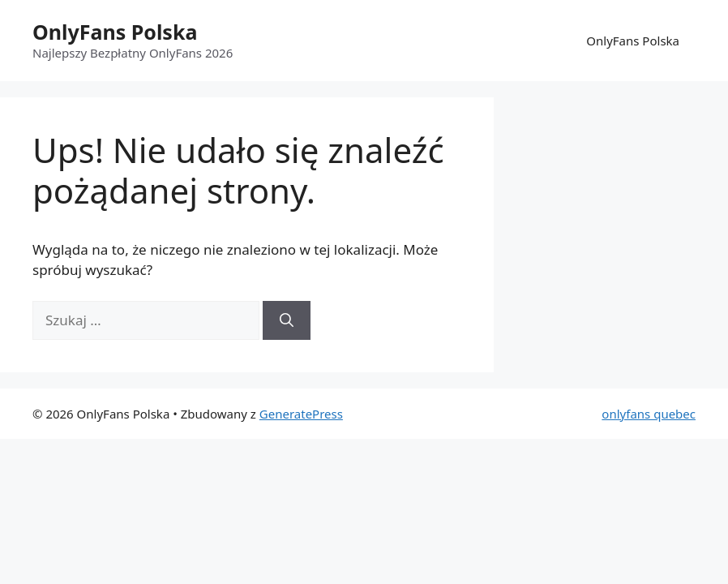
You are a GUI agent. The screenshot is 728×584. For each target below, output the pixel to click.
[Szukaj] (287, 320)
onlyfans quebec (649, 414)
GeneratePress (301, 414)
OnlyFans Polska (115, 32)
